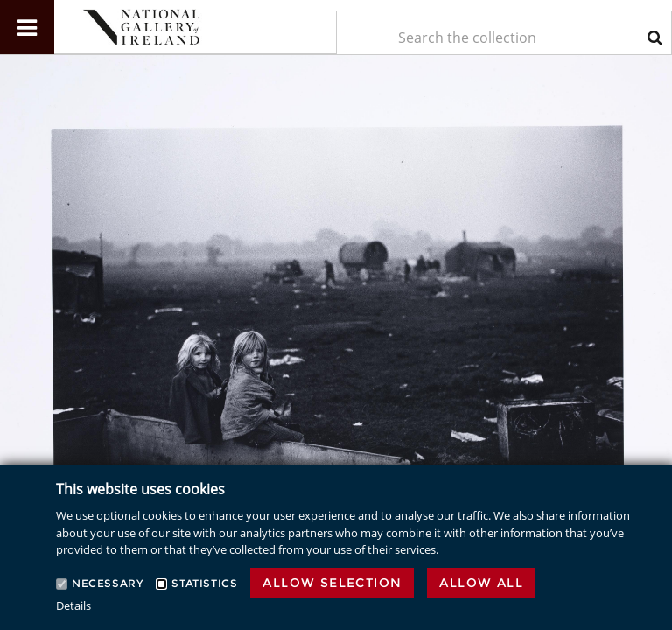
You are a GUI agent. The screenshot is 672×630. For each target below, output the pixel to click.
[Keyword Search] (504, 38)
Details (73, 605)
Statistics (204, 583)
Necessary (107, 583)
